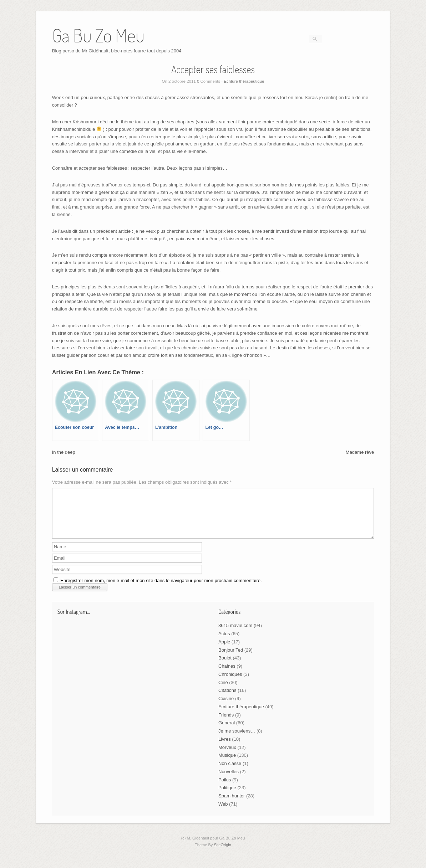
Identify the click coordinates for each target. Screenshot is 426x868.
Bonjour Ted (231, 659)
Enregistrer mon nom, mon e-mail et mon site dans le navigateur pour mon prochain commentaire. (161, 589)
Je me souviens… (237, 739)
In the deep (64, 452)
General (227, 731)
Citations (227, 699)
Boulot (225, 666)
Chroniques (230, 683)
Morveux (227, 756)
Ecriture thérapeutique (244, 81)
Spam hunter (232, 804)
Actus (224, 642)
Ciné (223, 691)
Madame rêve (360, 452)
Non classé (230, 772)
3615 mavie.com (235, 634)
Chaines (227, 675)
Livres (225, 748)
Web (223, 813)
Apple (224, 650)
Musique (227, 764)
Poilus (225, 788)
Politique (227, 796)
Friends (226, 723)
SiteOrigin (222, 853)
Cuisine (226, 707)
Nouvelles (229, 780)
